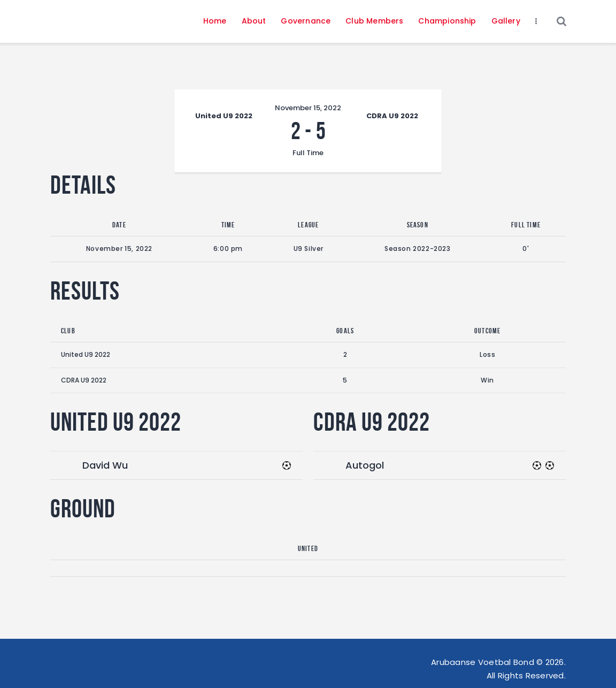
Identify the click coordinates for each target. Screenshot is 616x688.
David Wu (105, 465)
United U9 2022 (86, 354)
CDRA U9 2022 (84, 380)
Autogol (365, 465)
